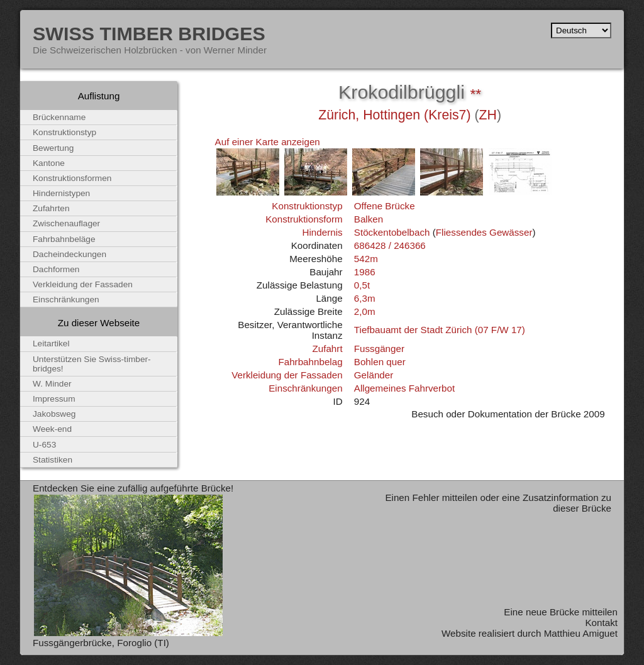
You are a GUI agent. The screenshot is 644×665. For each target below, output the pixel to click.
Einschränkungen (305, 388)
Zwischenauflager (66, 223)
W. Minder (52, 384)
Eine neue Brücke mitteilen (561, 612)
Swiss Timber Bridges (149, 33)
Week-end (52, 429)
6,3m (365, 298)
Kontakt (601, 623)
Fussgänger (379, 349)
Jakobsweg (54, 414)
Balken (369, 219)
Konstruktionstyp (307, 206)
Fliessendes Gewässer (484, 232)
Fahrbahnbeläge (64, 239)
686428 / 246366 (390, 245)
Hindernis (322, 232)
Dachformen (56, 269)
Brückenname (59, 117)
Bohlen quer (380, 362)
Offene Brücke (385, 206)
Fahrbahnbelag (310, 362)
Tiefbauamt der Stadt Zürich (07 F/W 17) (440, 330)
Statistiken (53, 460)
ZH (488, 115)
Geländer (374, 375)
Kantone (49, 163)
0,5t (362, 285)
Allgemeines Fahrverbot (404, 388)
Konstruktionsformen (72, 178)
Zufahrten (51, 208)
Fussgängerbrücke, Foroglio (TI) (101, 643)
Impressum (54, 399)
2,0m (365, 311)
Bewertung (53, 148)
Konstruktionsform (304, 219)
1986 (365, 272)
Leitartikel (51, 343)
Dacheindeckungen (69, 254)
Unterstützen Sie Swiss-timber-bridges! (92, 364)
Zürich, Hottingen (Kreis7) (394, 115)
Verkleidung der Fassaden (287, 375)
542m (366, 259)
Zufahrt (327, 349)
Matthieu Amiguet (581, 633)
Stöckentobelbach (392, 232)
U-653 (44, 445)
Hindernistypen (61, 193)
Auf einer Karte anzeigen (268, 142)
